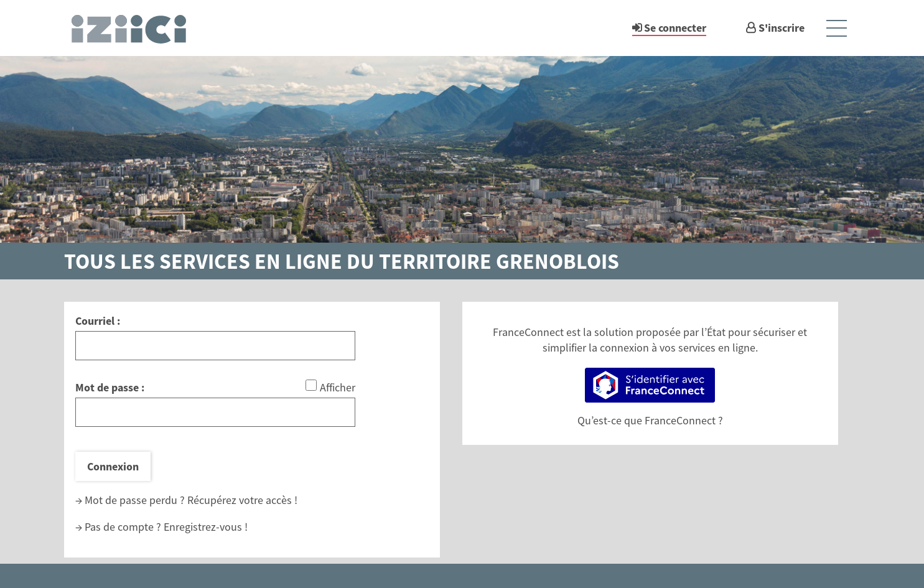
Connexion (113, 466)
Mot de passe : (110, 387)
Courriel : (98, 321)
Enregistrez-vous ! (206, 527)
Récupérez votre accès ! (242, 500)
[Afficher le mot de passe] (311, 385)
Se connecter (675, 28)
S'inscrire (782, 28)
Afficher (338, 387)
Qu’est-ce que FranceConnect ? (650, 420)
